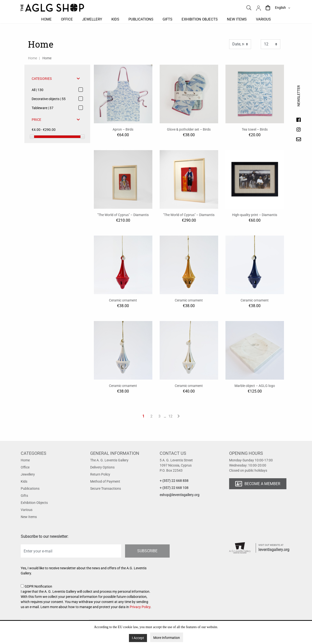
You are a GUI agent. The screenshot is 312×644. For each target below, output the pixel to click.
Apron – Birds (123, 129)
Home (46, 19)
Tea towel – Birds (255, 129)
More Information (167, 638)
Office (67, 19)
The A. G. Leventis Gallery (109, 460)
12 (170, 416)
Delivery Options (102, 467)
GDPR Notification (87, 597)
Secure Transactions (106, 488)
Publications (141, 19)
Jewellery (92, 19)
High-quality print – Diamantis (255, 215)
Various (263, 19)
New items (237, 19)
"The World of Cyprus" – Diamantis (123, 215)
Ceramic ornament (123, 300)
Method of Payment (105, 481)
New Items (29, 517)
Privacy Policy (140, 607)
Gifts (167, 19)
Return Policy (100, 474)
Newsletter (299, 100)
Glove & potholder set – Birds (189, 129)
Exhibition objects (200, 19)
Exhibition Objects (34, 503)
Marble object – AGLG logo (255, 386)
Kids (115, 19)
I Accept (138, 638)
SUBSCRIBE (147, 551)
